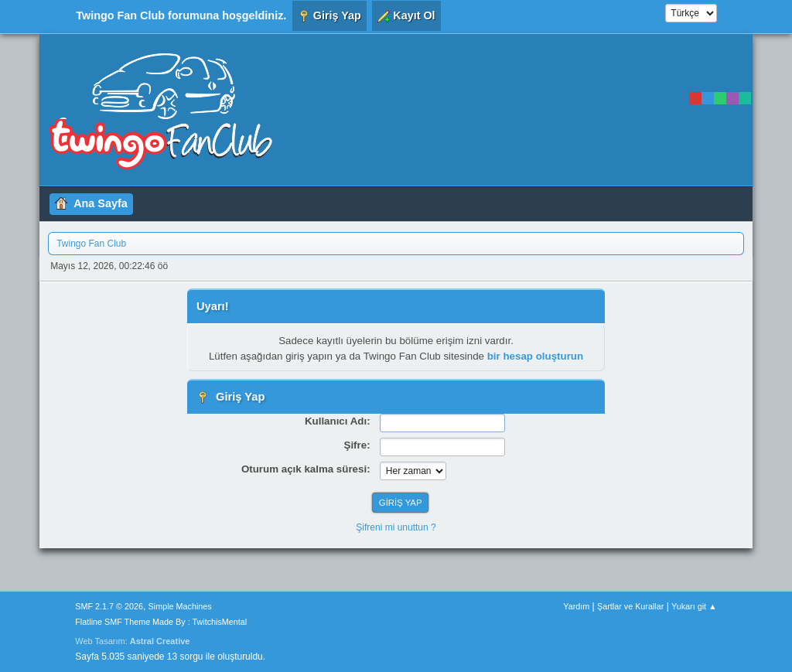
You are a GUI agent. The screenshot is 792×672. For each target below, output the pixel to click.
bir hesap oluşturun (535, 356)
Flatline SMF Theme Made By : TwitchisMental (161, 622)
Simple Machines (180, 606)
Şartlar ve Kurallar (630, 606)
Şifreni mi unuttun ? (396, 527)
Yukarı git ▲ (694, 606)
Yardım (576, 606)
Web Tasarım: (132, 641)
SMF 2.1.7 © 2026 (109, 606)
